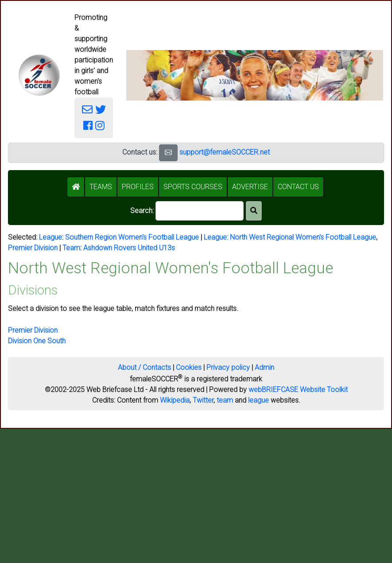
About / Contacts (144, 367)
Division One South (37, 341)
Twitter (203, 400)
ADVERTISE (250, 187)
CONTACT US (298, 187)
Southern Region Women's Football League (132, 237)
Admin (264, 367)
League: (217, 237)
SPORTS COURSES (193, 187)
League (50, 237)
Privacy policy (228, 367)
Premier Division (33, 248)
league (258, 400)
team (225, 400)
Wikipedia (175, 400)
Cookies (189, 367)
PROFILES (138, 187)
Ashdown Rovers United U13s (129, 248)
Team (71, 248)
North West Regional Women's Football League (303, 237)
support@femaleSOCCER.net (225, 152)
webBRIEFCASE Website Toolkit (298, 390)
